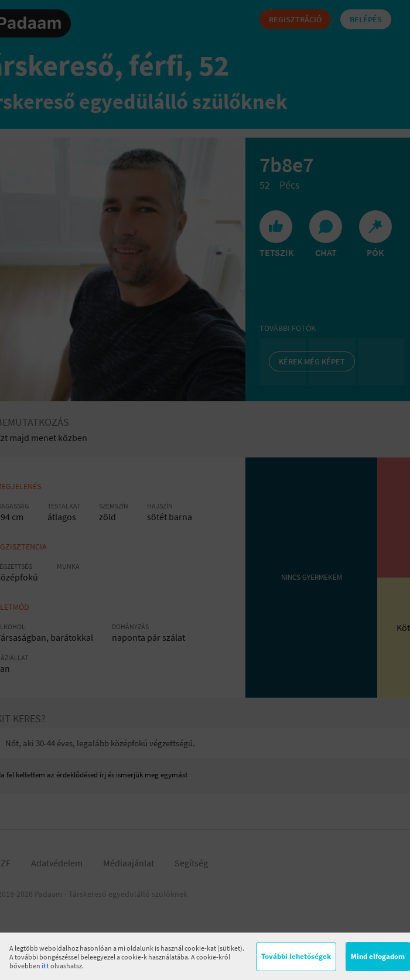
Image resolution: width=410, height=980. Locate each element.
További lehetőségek (296, 956)
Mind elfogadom (378, 956)
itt (45, 966)
